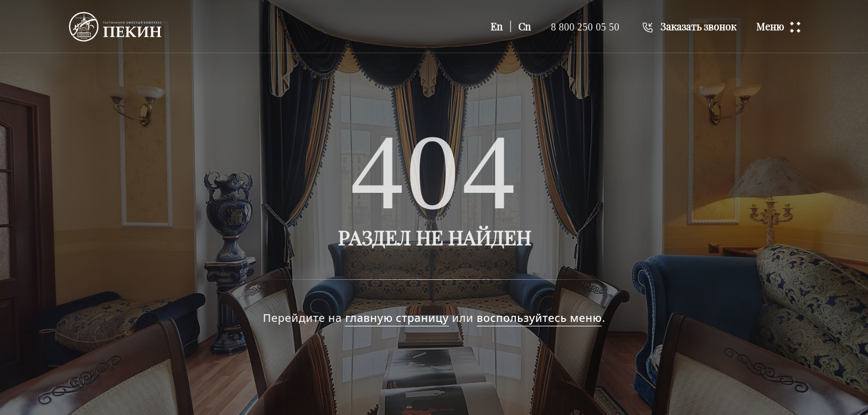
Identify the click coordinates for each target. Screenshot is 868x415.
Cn (525, 27)
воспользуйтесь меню (539, 318)
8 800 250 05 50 (585, 27)
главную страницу (397, 318)
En (497, 27)
